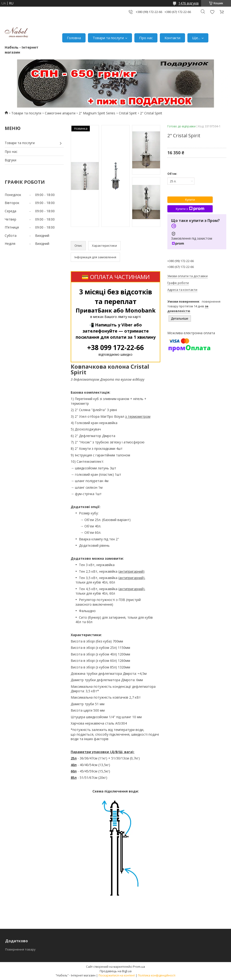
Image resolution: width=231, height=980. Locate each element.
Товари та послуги (108, 38)
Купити (190, 200)
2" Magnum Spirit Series (97, 113)
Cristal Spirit (128, 113)
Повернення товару (20, 949)
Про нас (146, 38)
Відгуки (10, 160)
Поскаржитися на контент (117, 975)
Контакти (172, 38)
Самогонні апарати (60, 113)
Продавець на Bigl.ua (116, 971)
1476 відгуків (189, 3)
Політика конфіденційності (157, 975)
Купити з (190, 209)
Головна (74, 38)
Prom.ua (139, 967)
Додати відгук (212, 12)
